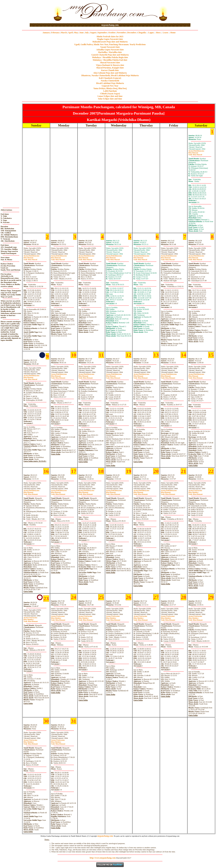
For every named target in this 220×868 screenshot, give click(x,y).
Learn (165, 33)
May (76, 33)
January (46, 33)
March (64, 33)
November (121, 33)
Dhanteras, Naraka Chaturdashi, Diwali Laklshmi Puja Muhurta (110, 75)
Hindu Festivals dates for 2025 (110, 37)
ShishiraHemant (196, 493)
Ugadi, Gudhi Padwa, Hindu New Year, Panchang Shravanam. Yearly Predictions (110, 44)
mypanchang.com (110, 25)
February (55, 33)
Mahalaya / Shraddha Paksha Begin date (110, 57)
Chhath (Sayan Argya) (110, 94)
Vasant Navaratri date (110, 47)
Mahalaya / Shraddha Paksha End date (110, 60)
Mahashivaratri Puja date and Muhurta (110, 42)
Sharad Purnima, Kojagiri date (110, 68)
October (112, 33)
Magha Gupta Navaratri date (110, 39)
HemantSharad (195, 154)
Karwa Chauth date (110, 70)
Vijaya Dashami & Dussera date (110, 65)
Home (173, 33)
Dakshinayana (196, 151)
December (132, 33)
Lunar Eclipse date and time (110, 96)
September (102, 33)
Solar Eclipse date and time (110, 99)
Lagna (151, 33)
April (70, 33)
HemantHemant (58, 377)
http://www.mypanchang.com (103, 858)
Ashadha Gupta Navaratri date (110, 50)
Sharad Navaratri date (110, 63)
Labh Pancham (110, 91)
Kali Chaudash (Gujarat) (110, 78)
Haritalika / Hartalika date (110, 52)
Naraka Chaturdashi (110, 81)
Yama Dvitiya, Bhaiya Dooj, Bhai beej (110, 88)
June (81, 33)
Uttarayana (195, 490)
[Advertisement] (41, 12)
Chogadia (142, 33)
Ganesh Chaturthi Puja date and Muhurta (110, 55)
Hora (158, 33)
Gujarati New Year (110, 86)
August (93, 33)
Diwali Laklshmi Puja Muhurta (110, 83)
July (87, 33)
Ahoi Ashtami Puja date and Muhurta (110, 73)
